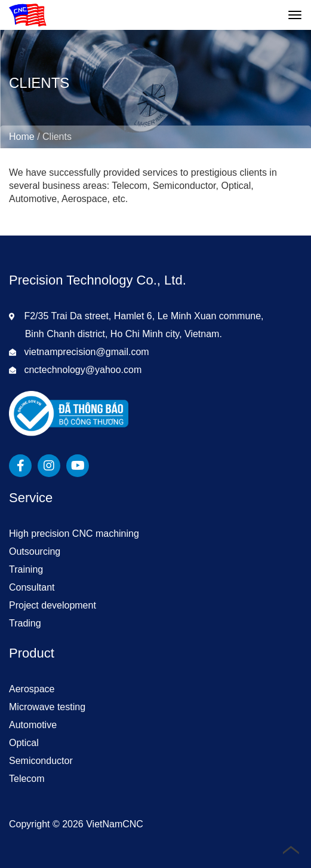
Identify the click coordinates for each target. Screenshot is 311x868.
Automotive (33, 725)
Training (26, 569)
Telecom (27, 779)
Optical (24, 743)
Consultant (32, 587)
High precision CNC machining (74, 534)
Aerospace (32, 689)
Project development (53, 605)
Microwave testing (47, 707)
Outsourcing (35, 551)
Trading (25, 623)
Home (22, 137)
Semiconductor (41, 761)
